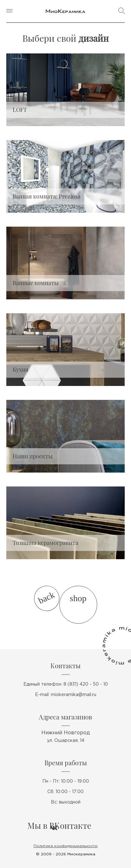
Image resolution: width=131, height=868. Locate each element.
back (46, 598)
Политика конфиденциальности (65, 846)
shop (78, 598)
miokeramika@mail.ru (74, 695)
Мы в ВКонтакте (59, 826)
